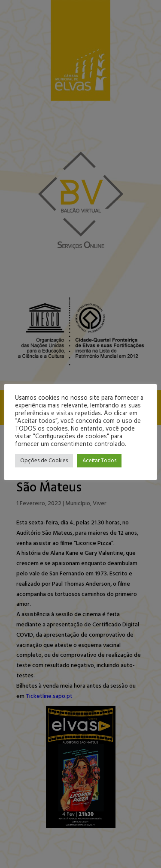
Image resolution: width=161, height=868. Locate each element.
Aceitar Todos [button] (99, 461)
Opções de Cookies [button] (44, 461)
